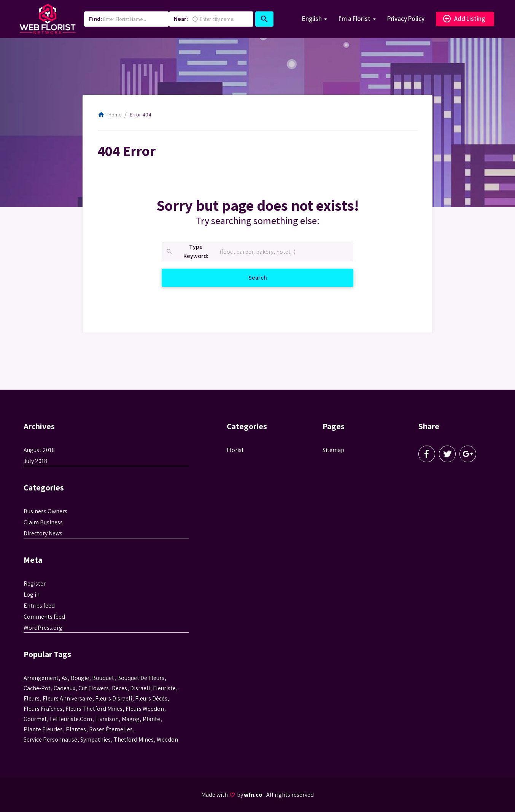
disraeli (140, 688)
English (312, 19)
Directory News (43, 533)
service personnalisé (50, 740)
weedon (167, 740)
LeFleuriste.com (71, 719)
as (65, 678)
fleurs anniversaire (67, 698)
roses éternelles (111, 729)
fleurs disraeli (114, 698)
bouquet (103, 678)
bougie (80, 678)
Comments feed (44, 617)
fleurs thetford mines (94, 709)
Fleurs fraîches (43, 709)
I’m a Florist (354, 19)
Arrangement (41, 678)
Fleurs (32, 698)
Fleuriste (164, 688)
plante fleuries (43, 729)
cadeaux (64, 688)
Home (110, 115)
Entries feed (39, 606)
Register (35, 584)
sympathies (95, 740)
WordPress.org (43, 628)
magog (131, 719)
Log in (32, 595)
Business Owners (45, 511)
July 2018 (35, 461)
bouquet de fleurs (141, 678)
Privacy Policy (406, 19)
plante (151, 719)
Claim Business (43, 522)
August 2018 (39, 450)
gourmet (35, 719)
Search (267, 277)
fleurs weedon (145, 709)
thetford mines (134, 740)
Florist (235, 450)
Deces (119, 688)
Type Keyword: (187, 252)
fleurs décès (151, 698)
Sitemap (333, 450)
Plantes (76, 729)
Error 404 (141, 115)
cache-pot (37, 688)
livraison (107, 719)
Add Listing (464, 19)
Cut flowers (94, 688)
